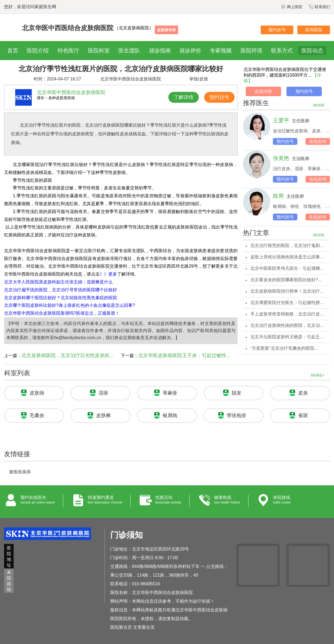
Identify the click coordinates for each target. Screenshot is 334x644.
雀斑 (303, 415)
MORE (319, 105)
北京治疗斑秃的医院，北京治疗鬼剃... (287, 246)
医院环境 (251, 51)
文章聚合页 (144, 627)
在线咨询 (318, 141)
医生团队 (129, 51)
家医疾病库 (20, 472)
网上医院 (292, 7)
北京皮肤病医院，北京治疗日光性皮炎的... (67, 355)
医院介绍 (38, 51)
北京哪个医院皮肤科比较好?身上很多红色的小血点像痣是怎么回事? (70, 305)
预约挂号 (277, 30)
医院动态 (312, 51)
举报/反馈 (198, 79)
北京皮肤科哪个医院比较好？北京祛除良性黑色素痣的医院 (61, 298)
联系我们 (319, 7)
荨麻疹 (170, 393)
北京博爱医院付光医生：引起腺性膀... (287, 303)
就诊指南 (160, 51)
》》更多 (108, 274)
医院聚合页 (121, 627)
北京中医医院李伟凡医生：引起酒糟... (287, 268)
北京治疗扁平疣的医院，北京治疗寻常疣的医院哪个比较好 (61, 290)
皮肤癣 (103, 415)
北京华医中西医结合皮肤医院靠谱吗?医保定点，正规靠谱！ (62, 313)
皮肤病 (37, 393)
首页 (13, 51)
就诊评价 (190, 51)
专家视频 (221, 51)
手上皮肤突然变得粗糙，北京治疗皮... (287, 314)
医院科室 (99, 51)
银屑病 (170, 415)
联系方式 (282, 51)
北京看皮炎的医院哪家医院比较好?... (286, 280)
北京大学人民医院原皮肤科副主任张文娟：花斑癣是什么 (58, 282)
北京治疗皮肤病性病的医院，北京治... (287, 325)
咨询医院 (314, 30)
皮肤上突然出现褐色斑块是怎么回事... (287, 257)
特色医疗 (68, 51)
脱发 (237, 393)
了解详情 (184, 97)
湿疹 (103, 393)
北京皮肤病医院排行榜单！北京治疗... (287, 291)
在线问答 (263, 91)
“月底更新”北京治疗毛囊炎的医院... (284, 348)
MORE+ (318, 375)
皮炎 (303, 393)
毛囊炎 (37, 415)
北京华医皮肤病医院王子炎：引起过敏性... (184, 355)
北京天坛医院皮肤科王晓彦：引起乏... (287, 337)
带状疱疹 (237, 415)
